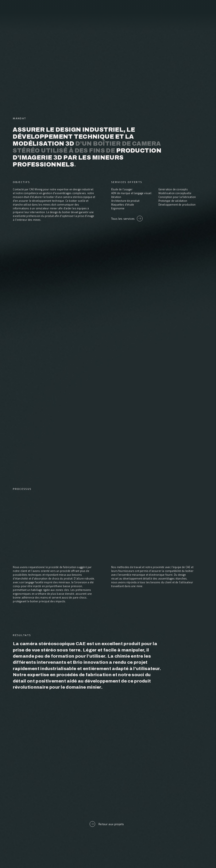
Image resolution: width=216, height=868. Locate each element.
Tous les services (127, 218)
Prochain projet (108, 768)
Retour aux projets (107, 824)
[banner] (27, 12)
